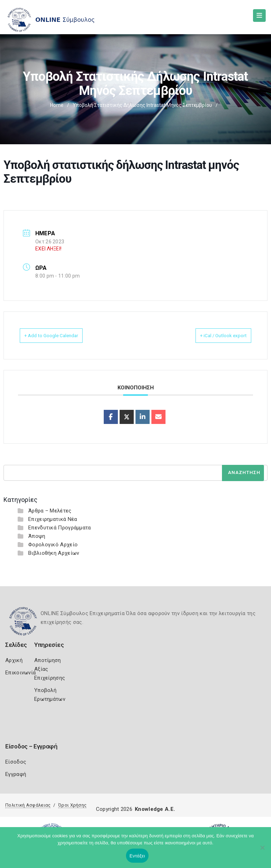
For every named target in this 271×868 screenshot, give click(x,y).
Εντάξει (137, 856)
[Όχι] (262, 851)
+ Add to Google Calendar (60, 335)
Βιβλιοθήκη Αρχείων (54, 553)
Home (57, 105)
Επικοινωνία (20, 673)
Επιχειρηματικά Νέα (53, 519)
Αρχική (14, 660)
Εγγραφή (16, 774)
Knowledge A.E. (155, 809)
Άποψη (37, 536)
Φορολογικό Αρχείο (53, 545)
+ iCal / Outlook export (215, 335)
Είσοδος (16, 762)
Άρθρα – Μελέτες (50, 511)
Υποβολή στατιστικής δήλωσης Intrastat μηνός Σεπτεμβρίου (142, 105)
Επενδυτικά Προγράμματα (60, 528)
